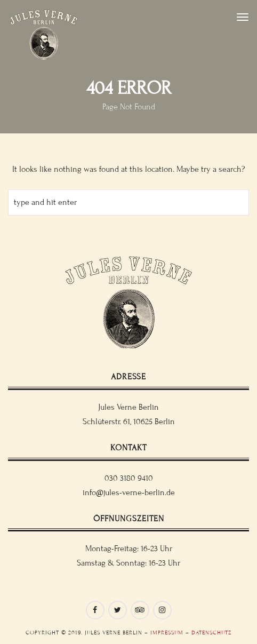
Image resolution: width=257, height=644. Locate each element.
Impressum (167, 633)
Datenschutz (211, 633)
